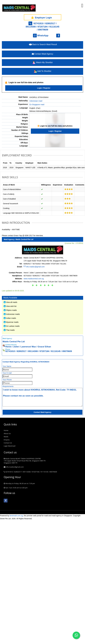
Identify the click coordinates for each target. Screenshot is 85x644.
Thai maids (10, 454)
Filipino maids (11, 434)
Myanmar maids (12, 446)
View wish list (11, 430)
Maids (6, 560)
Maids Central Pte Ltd (24, 363)
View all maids (12, 426)
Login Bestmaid (10, 570)
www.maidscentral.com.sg (34, 403)
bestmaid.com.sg (16, 640)
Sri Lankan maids (13, 450)
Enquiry (7, 564)
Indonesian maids (13, 438)
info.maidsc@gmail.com (35, 391)
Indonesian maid (36, 101)
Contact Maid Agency (43, 54)
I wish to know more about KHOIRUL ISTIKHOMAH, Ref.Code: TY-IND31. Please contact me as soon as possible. (42, 521)
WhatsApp (41, 36)
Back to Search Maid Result (45, 44)
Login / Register (44, 88)
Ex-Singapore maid (37, 105)
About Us (7, 557)
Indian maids (11, 442)
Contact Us (8, 567)
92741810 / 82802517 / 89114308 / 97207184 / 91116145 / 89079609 (42, 27)
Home (6, 554)
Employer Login (41, 17)
